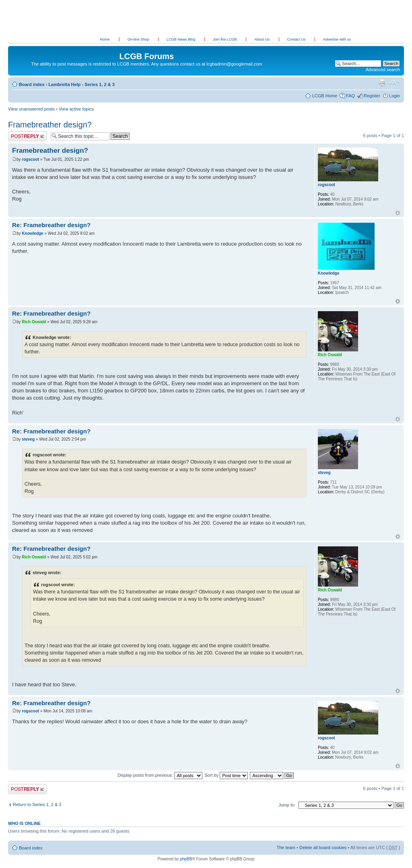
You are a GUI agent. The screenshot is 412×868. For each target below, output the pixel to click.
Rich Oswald (34, 322)
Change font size (394, 83)
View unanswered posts (31, 109)
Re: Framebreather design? (51, 225)
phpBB (186, 859)
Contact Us (297, 39)
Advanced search (383, 70)
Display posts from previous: (160, 775)
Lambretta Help (64, 84)
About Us (262, 39)
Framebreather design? (50, 125)
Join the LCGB (225, 39)
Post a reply (27, 136)
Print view (382, 83)
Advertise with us (337, 39)
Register (372, 96)
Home (105, 39)
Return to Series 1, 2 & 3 (37, 804)
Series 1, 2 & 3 (100, 84)
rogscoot (30, 159)
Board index (32, 84)
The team (286, 847)
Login (394, 96)
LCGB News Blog (181, 39)
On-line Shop (139, 39)
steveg (28, 439)
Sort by (226, 775)
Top (398, 213)
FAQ (350, 96)
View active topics (76, 109)
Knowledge (32, 233)
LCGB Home (325, 96)
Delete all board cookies (323, 847)
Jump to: (287, 805)
